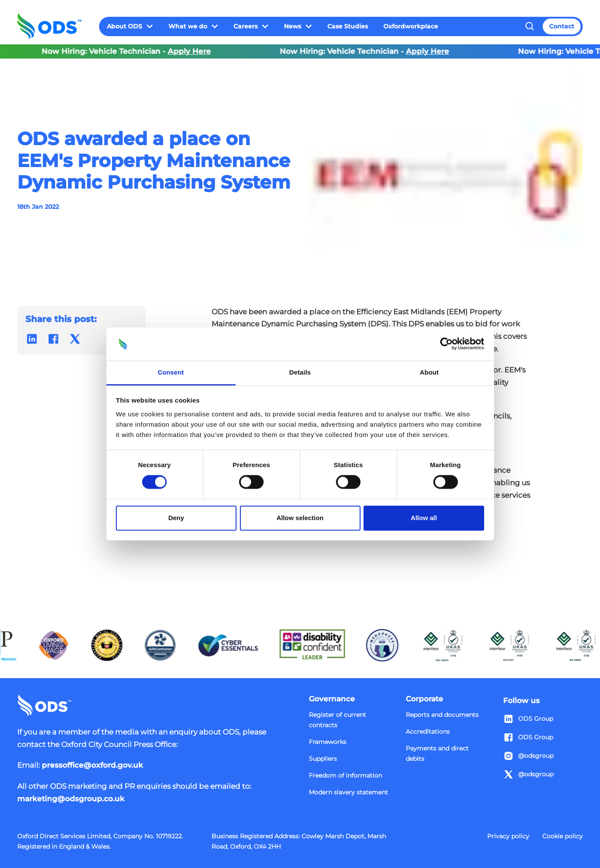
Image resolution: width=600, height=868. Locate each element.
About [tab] (429, 372)
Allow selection (300, 518)
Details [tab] (300, 372)
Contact (562, 26)
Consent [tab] (171, 372)
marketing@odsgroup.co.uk (71, 799)
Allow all (424, 518)
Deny (176, 518)
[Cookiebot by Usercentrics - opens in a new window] (446, 344)
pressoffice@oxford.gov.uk (92, 765)
